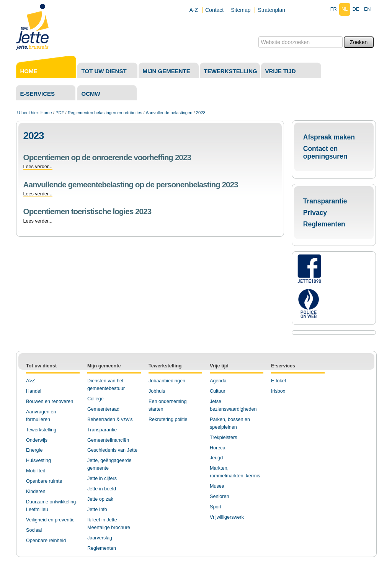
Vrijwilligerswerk (227, 517)
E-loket (278, 381)
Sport (216, 507)
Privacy (315, 213)
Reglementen (324, 224)
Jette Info (97, 510)
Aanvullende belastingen (169, 113)
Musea (217, 486)
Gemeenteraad (103, 409)
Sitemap (241, 10)
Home (29, 71)
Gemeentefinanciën (108, 440)
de (356, 9)
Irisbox (278, 391)
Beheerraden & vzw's (110, 419)
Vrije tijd (281, 71)
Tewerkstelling (231, 71)
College (96, 399)
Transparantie (325, 201)
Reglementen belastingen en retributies (105, 113)
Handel (34, 391)
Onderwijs (37, 440)
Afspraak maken (329, 137)
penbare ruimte (46, 481)
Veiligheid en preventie (50, 520)
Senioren (219, 496)
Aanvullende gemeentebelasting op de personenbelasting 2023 (131, 184)
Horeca (218, 448)
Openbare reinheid (46, 541)
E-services (38, 94)
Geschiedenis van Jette (112, 450)
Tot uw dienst (104, 71)
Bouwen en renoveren (50, 401)
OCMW (91, 94)
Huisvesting (38, 460)
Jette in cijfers (102, 478)
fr (334, 9)
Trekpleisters (224, 437)
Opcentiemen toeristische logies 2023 (87, 211)
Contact (214, 10)
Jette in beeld (102, 489)
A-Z (194, 10)
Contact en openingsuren (325, 152)
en (367, 9)
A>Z (30, 381)
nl (345, 9)
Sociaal (34, 530)
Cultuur (218, 391)
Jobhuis (157, 391)
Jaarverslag (100, 538)
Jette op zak (100, 499)
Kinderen (36, 492)
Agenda (218, 381)
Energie (34, 450)
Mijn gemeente (167, 71)
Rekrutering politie (168, 419)
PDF (60, 113)
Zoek (258, 36)
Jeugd (216, 458)
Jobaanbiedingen (167, 381)
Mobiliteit (36, 471)
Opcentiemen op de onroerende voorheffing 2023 (107, 157)
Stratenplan (271, 10)
